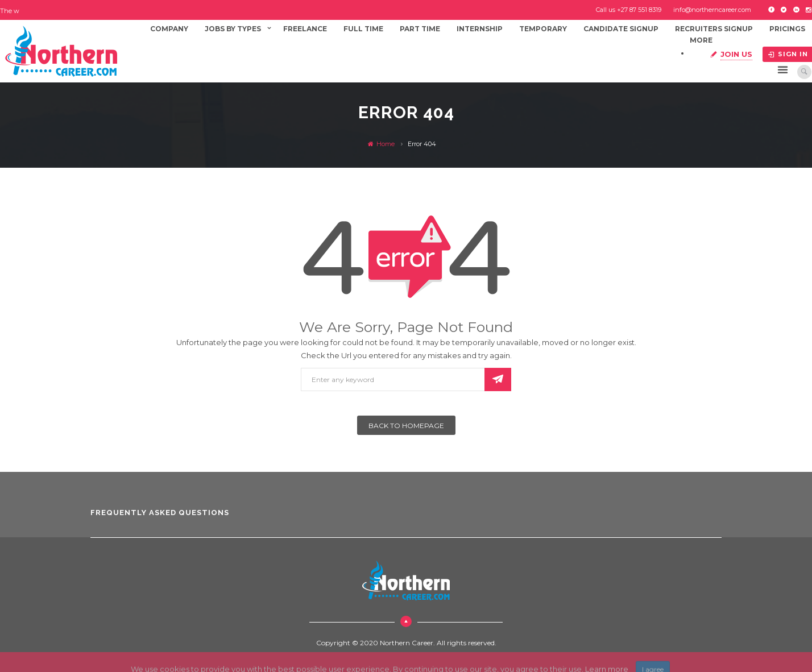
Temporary (543, 29)
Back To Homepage (406, 426)
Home (381, 144)
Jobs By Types (233, 29)
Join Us (736, 54)
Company (169, 29)
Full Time (363, 29)
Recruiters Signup (714, 29)
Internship (480, 29)
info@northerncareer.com (712, 10)
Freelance (305, 29)
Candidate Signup (621, 29)
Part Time (420, 29)
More (701, 40)
